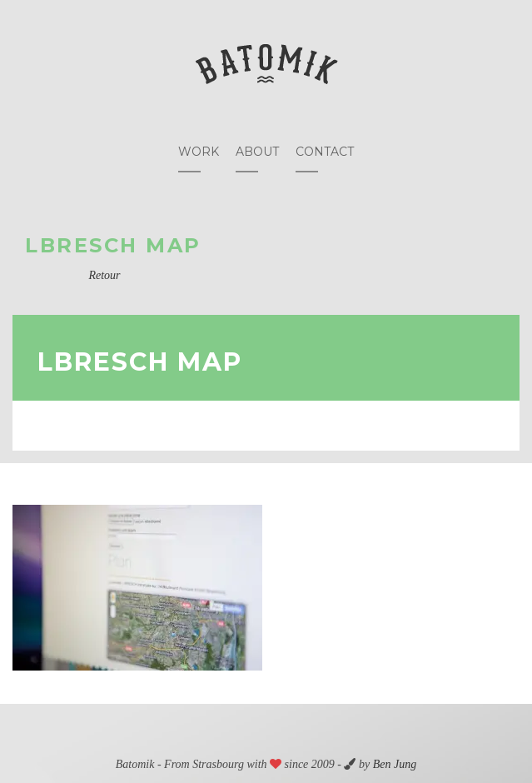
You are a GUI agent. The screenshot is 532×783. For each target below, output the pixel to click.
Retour (104, 275)
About (257, 152)
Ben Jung (395, 764)
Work (199, 152)
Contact (325, 152)
